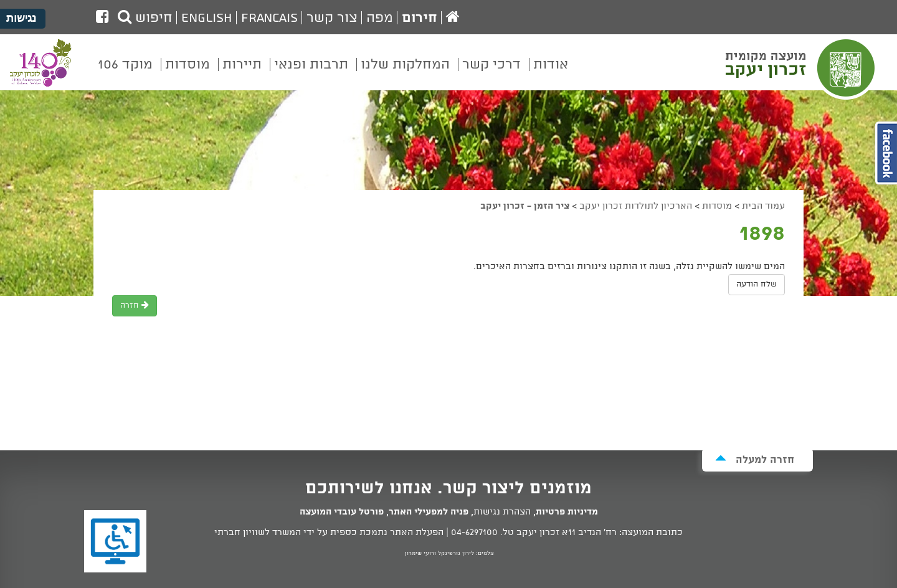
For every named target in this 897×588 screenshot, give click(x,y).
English (207, 18)
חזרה (135, 306)
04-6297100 (474, 533)
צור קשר (332, 18)
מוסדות (717, 206)
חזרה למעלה (755, 459)
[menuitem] (551, 73)
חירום (420, 18)
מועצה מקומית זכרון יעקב (802, 68)
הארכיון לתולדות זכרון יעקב (636, 206)
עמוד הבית (763, 206)
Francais (269, 18)
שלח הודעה (757, 284)
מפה (380, 18)
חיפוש (145, 18)
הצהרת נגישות (502, 512)
